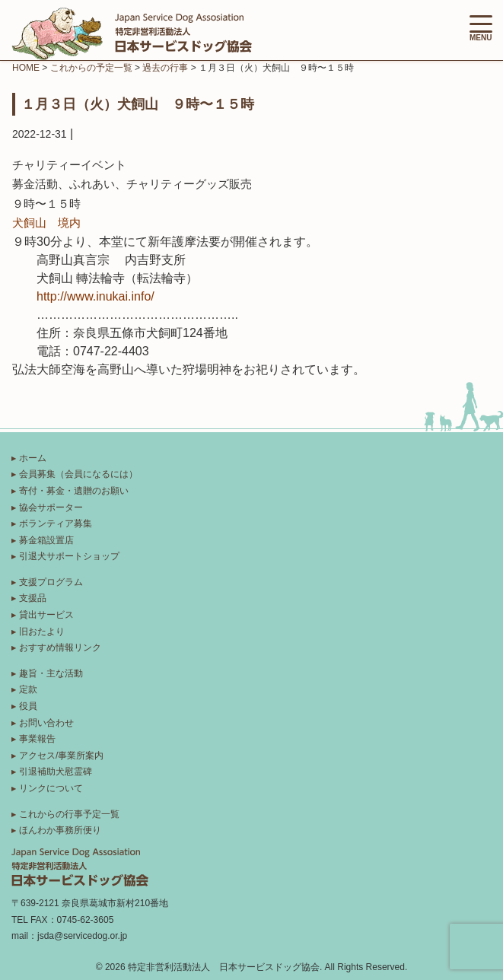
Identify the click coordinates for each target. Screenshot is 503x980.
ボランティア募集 (56, 523)
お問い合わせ (46, 723)
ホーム (33, 458)
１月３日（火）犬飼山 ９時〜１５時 (138, 103)
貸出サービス (46, 615)
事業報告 (37, 739)
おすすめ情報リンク (60, 647)
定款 (28, 689)
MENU (481, 29)
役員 (28, 706)
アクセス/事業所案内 (61, 756)
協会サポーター (51, 508)
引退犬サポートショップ (69, 556)
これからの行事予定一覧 (69, 814)
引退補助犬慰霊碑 (56, 772)
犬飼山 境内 (46, 223)
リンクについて (51, 788)
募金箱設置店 (46, 540)
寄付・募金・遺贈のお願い (74, 491)
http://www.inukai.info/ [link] (96, 296)
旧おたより (42, 632)
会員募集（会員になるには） (78, 474)
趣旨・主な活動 (51, 673)
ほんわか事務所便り (60, 830)
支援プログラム (51, 582)
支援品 (33, 598)
